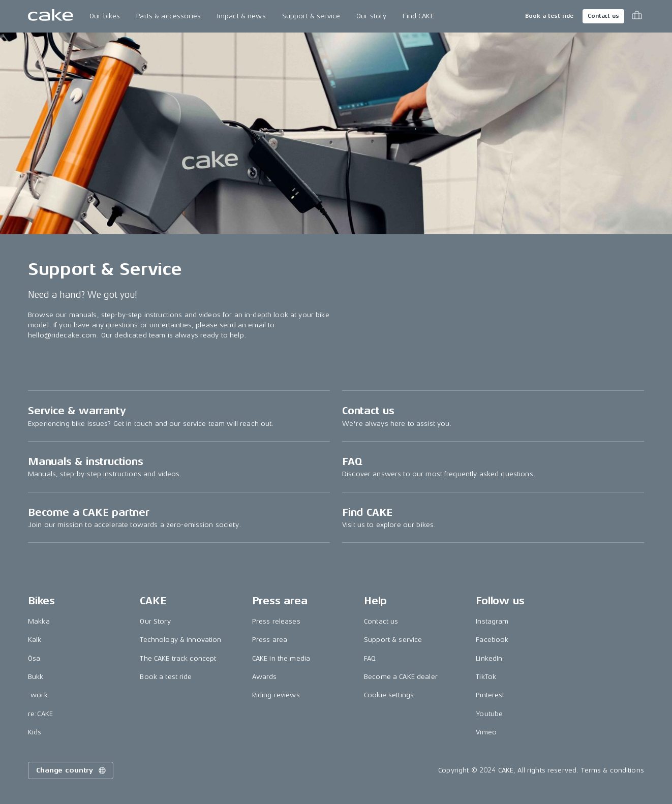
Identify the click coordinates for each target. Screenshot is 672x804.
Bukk (36, 677)
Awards (265, 677)
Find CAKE (418, 16)
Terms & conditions (613, 770)
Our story (371, 16)
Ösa (34, 658)
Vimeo (486, 732)
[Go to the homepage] (51, 16)
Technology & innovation (180, 640)
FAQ (370, 658)
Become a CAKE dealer (401, 677)
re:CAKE (40, 714)
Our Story (155, 621)
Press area (270, 640)
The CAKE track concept (178, 658)
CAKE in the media (281, 658)
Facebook (492, 640)
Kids (35, 732)
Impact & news (241, 16)
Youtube (489, 714)
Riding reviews (276, 695)
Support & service (311, 16)
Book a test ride (549, 16)
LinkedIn (489, 658)
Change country (72, 770)
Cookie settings (389, 695)
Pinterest (490, 695)
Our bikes (105, 16)
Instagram (492, 621)
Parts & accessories (169, 16)
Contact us (603, 16)
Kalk (35, 640)
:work (38, 695)
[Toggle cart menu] (637, 16)
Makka (39, 621)
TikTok (486, 677)
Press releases (276, 621)
